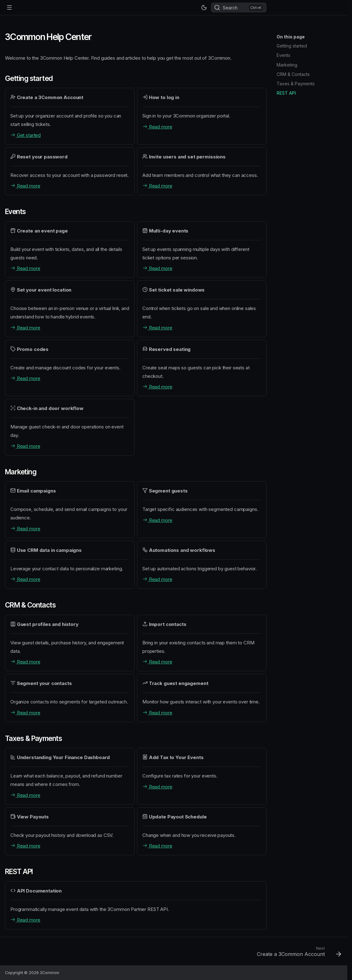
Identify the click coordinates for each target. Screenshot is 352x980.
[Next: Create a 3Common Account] (297, 953)
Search (230, 8)
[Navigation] (9, 7)
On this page (291, 37)
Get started (26, 135)
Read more (157, 127)
